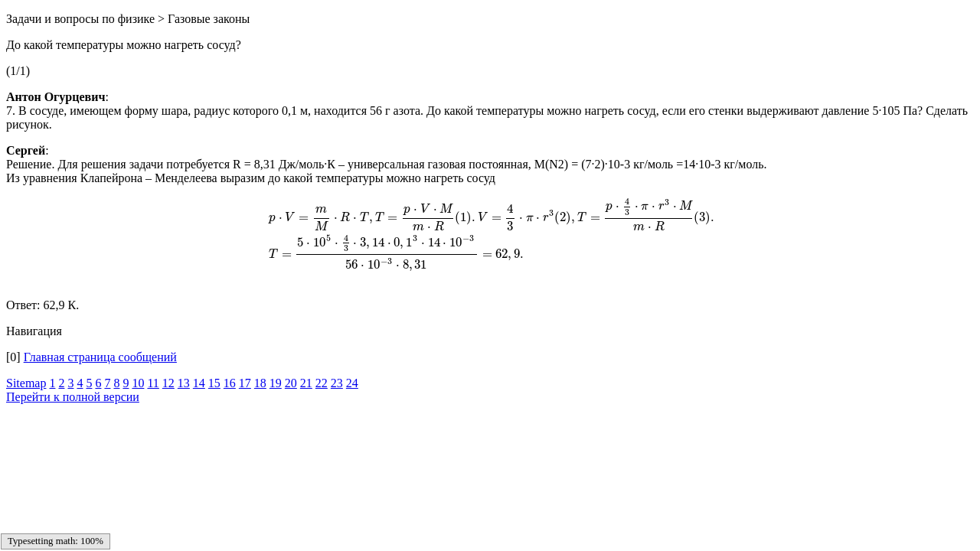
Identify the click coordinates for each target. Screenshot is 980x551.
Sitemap (26, 383)
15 (214, 383)
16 (230, 383)
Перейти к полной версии (73, 397)
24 (352, 383)
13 (184, 383)
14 (199, 383)
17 (245, 383)
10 (138, 383)
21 (306, 383)
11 (153, 383)
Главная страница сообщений (100, 357)
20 (291, 383)
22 (322, 383)
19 (276, 383)
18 (260, 383)
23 (337, 383)
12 (168, 383)
